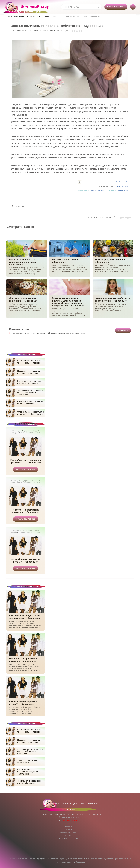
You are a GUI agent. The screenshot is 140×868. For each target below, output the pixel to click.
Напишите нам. (123, 191)
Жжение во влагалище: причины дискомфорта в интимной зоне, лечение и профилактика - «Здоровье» (68, 302)
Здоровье (20, 206)
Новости (69, 829)
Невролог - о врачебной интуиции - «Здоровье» (26, 511)
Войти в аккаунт (116, 7)
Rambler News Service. (121, 182)
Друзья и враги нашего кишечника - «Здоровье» (23, 300)
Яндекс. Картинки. (122, 186)
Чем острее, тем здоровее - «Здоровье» (111, 261)
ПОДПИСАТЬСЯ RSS (69, 838)
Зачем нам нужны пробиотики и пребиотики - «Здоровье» (113, 300)
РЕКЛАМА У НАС (70, 820)
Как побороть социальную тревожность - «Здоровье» (26, 461)
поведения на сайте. (97, 191)
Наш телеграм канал (69, 817)
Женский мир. (28, 8)
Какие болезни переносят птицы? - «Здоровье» (26, 561)
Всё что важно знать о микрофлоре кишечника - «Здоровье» (24, 262)
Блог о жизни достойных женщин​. (21, 17)
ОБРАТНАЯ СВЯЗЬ (69, 832)
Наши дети (44, 17)
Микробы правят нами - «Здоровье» (66, 261)
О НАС (69, 835)
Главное (69, 826)
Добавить (123, 330)
